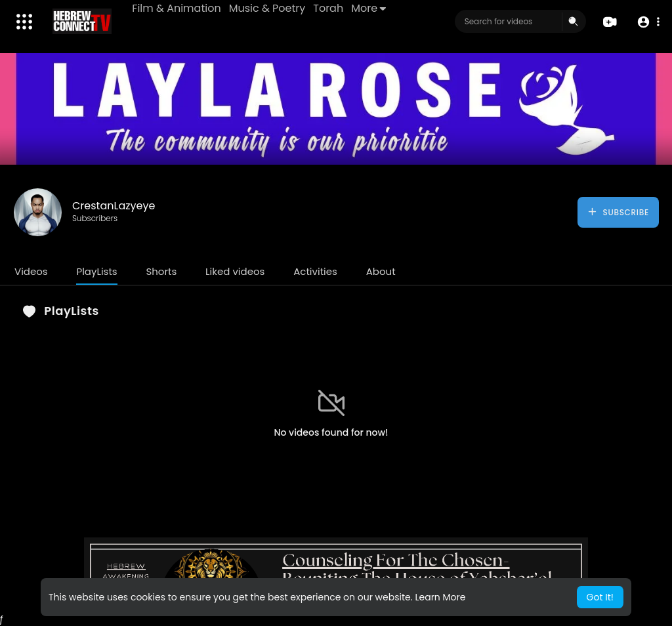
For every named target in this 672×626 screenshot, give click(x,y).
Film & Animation (177, 8)
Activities (315, 271)
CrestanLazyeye (114, 206)
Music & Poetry (267, 8)
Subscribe (618, 212)
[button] (647, 22)
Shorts (161, 271)
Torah (329, 8)
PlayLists (96, 271)
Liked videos (235, 271)
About (381, 271)
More (369, 8)
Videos (31, 271)
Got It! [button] (600, 597)
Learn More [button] (440, 597)
